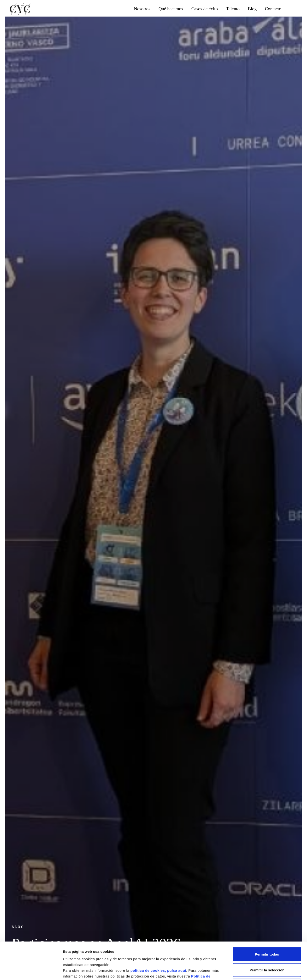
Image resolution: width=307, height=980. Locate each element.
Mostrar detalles (258, 971)
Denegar (267, 948)
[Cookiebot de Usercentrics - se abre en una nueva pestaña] (31, 971)
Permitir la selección (267, 933)
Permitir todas (267, 917)
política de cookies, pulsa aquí (158, 933)
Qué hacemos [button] (171, 9)
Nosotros (142, 9)
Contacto (273, 9)
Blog (252, 9)
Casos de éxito (205, 9)
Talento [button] (233, 9)
